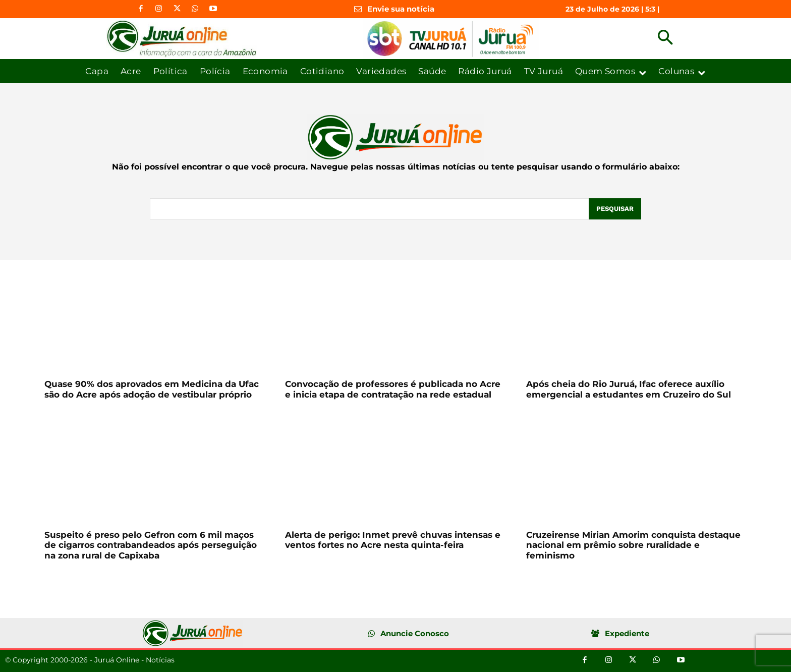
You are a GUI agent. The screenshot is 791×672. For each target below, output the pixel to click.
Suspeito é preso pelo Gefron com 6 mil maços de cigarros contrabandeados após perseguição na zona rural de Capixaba (151, 545)
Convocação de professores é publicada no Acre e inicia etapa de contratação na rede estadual (393, 389)
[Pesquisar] (615, 209)
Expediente (627, 633)
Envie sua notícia (401, 9)
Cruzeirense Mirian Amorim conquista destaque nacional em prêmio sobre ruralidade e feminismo (633, 545)
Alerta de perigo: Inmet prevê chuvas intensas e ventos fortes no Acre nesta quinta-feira (393, 540)
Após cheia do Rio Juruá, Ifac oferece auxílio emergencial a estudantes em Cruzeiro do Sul (629, 389)
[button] (665, 39)
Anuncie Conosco (415, 633)
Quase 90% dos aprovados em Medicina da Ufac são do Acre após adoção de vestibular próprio (152, 389)
